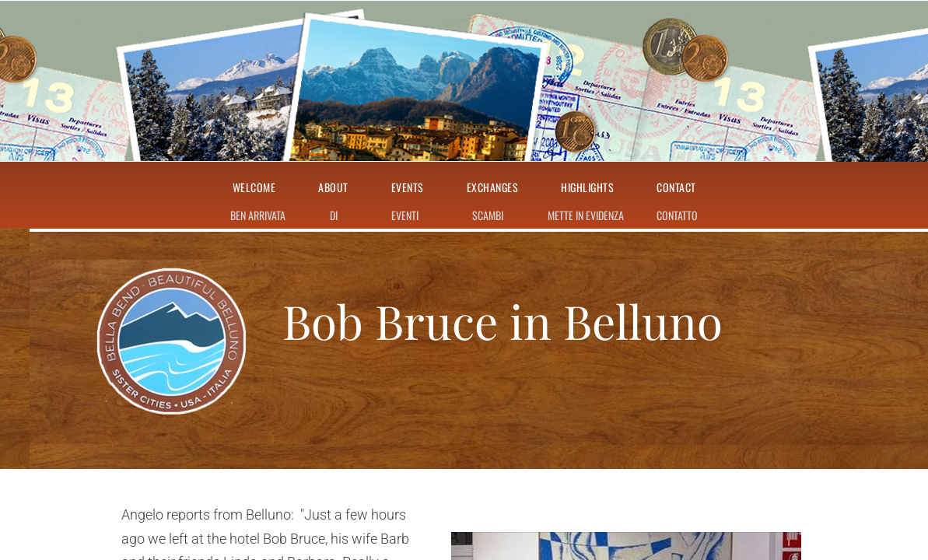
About (333, 188)
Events (408, 188)
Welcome (254, 188)
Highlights (587, 188)
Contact (676, 188)
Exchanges (493, 188)
